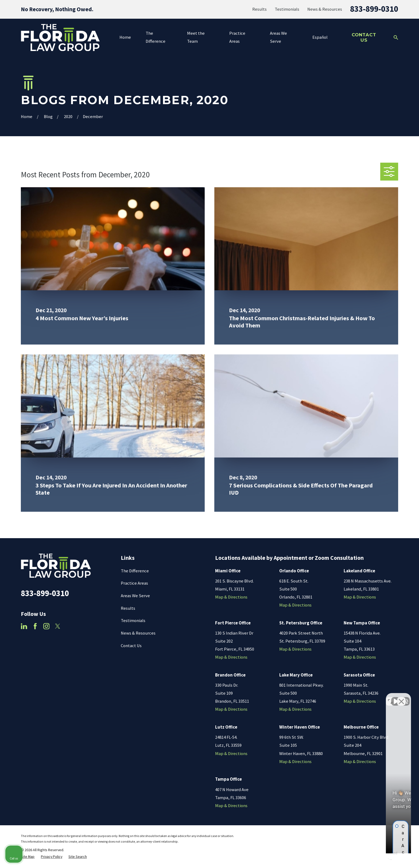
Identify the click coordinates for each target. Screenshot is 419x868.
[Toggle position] (390, 697)
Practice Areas (134, 583)
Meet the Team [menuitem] (196, 37)
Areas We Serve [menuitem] (278, 37)
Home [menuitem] (125, 37)
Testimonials (287, 9)
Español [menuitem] (320, 37)
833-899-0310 (374, 9)
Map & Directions (231, 597)
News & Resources (325, 9)
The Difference (135, 571)
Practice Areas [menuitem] (237, 37)
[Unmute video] (324, 697)
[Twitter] (58, 626)
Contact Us (364, 37)
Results (259, 9)
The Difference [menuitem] (156, 37)
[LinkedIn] (24, 626)
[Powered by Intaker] (374, 857)
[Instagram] (46, 626)
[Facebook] (35, 626)
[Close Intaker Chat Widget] (401, 697)
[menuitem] (28, 857)
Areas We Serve (135, 596)
